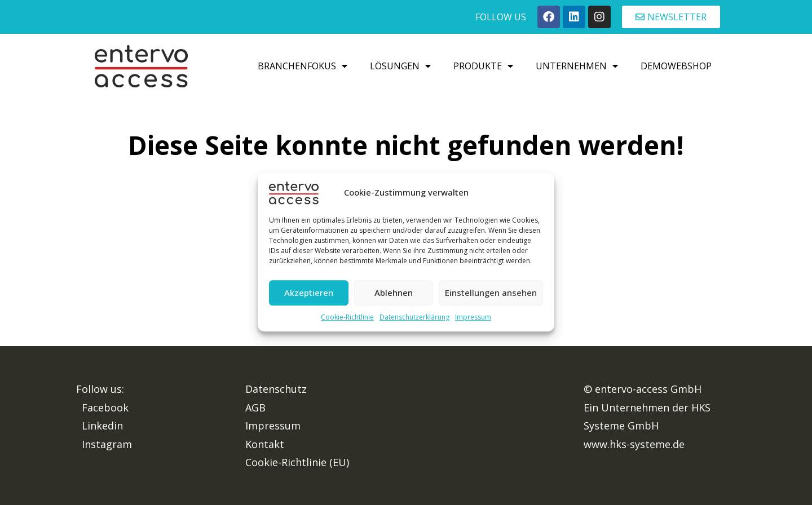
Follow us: (100, 389)
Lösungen (400, 66)
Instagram (107, 444)
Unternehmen (577, 66)
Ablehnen (394, 293)
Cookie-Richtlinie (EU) (297, 462)
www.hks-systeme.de (634, 444)
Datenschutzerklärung (414, 317)
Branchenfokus (303, 66)
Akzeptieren (309, 293)
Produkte (483, 66)
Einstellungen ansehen (491, 293)
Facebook (105, 407)
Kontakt (265, 444)
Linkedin (102, 426)
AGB (255, 407)
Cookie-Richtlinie (347, 317)
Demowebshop (676, 66)
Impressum (473, 317)
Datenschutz (276, 389)
